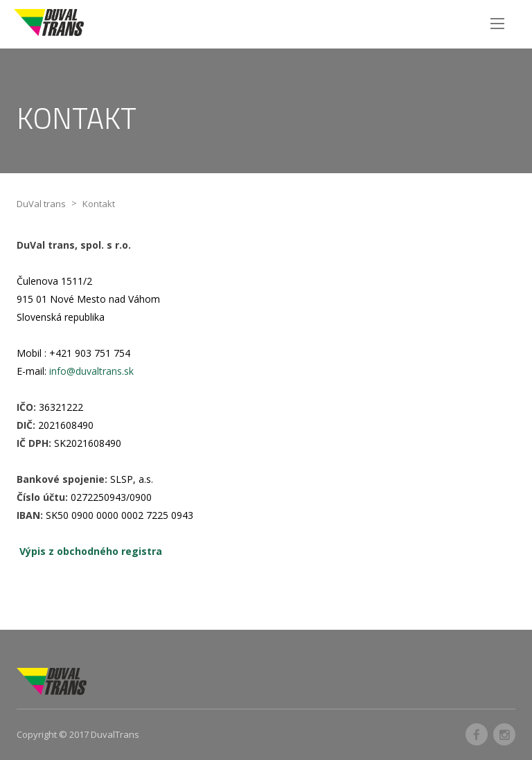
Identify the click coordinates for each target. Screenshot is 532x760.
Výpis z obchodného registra (91, 551)
